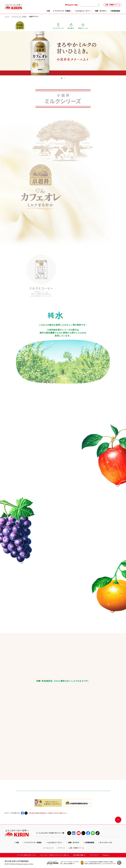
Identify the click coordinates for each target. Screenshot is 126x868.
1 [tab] (62, 78)
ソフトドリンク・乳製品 (19, 17)
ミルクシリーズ (58, 26)
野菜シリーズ (83, 26)
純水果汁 (71, 26)
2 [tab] (64, 78)
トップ (7, 17)
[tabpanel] (63, 53)
